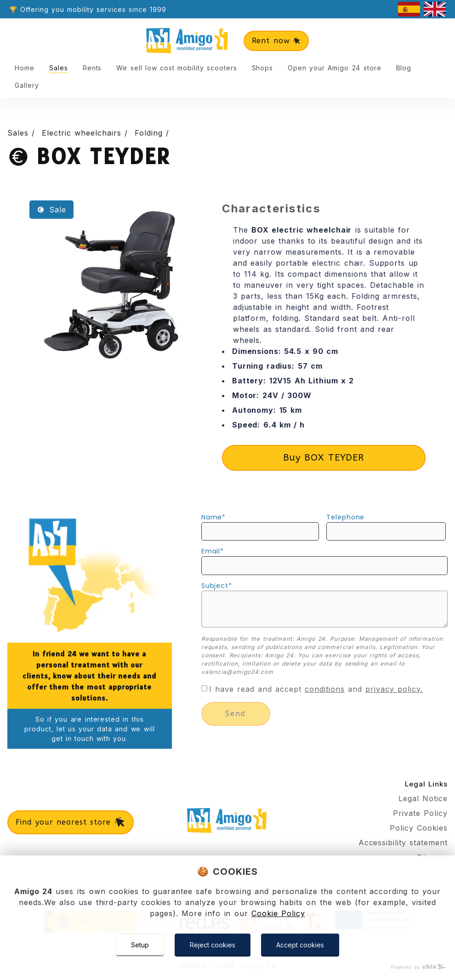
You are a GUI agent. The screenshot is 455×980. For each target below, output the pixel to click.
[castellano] (409, 9)
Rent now (276, 41)
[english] (435, 9)
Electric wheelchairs (83, 133)
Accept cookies (300, 945)
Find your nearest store (71, 822)
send (235, 714)
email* (213, 551)
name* (214, 517)
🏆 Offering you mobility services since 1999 (88, 9)
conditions (325, 689)
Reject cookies (213, 945)
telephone (346, 517)
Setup (140, 945)
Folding (150, 133)
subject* (217, 586)
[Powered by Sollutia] (227, 967)
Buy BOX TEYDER (324, 458)
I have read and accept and (316, 689)
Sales (20, 133)
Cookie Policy (278, 913)
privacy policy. (394, 689)
